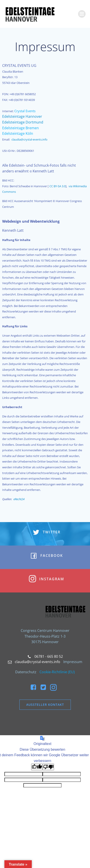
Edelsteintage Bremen (21, 128)
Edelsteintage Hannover (22, 116)
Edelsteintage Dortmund (23, 122)
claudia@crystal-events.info (29, 139)
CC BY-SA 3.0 (57, 186)
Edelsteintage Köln (18, 133)
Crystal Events (25, 111)
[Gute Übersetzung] (37, 767)
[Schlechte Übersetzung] (48, 767)
